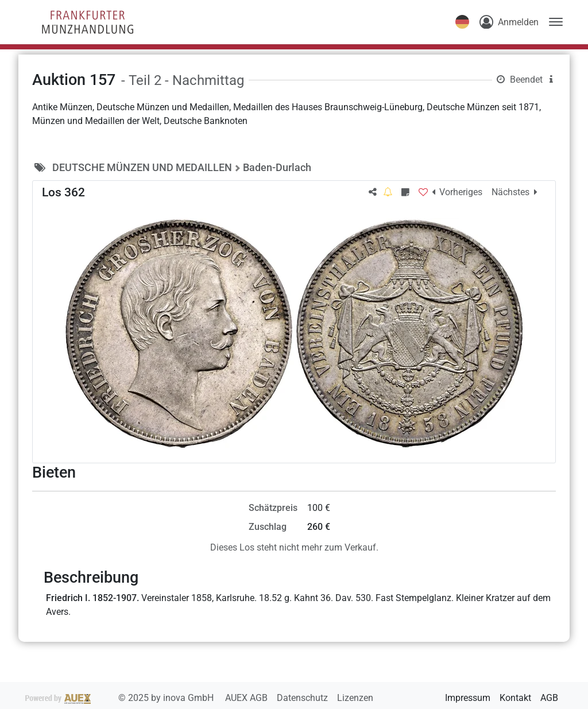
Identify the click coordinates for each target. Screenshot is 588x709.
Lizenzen (355, 698)
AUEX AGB (247, 698)
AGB (549, 698)
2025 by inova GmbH (121, 698)
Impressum (468, 698)
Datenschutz (303, 698)
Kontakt (515, 698)
